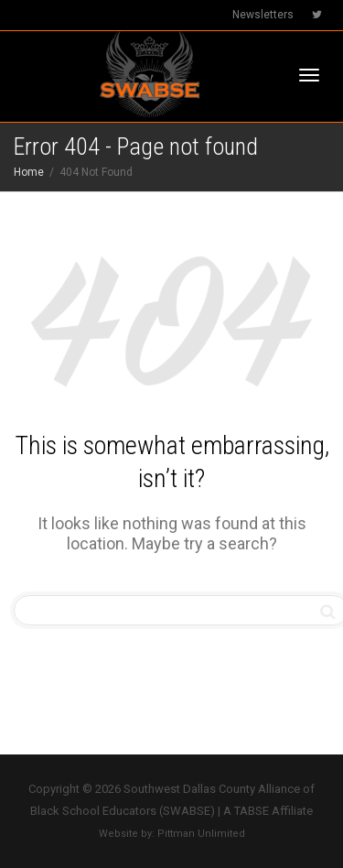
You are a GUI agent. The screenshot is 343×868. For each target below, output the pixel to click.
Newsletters (263, 15)
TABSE (252, 811)
